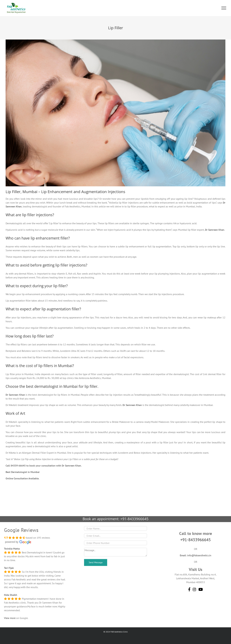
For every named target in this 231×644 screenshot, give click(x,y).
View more (10, 618)
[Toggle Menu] (224, 8)
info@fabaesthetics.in (199, 555)
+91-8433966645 (134, 519)
